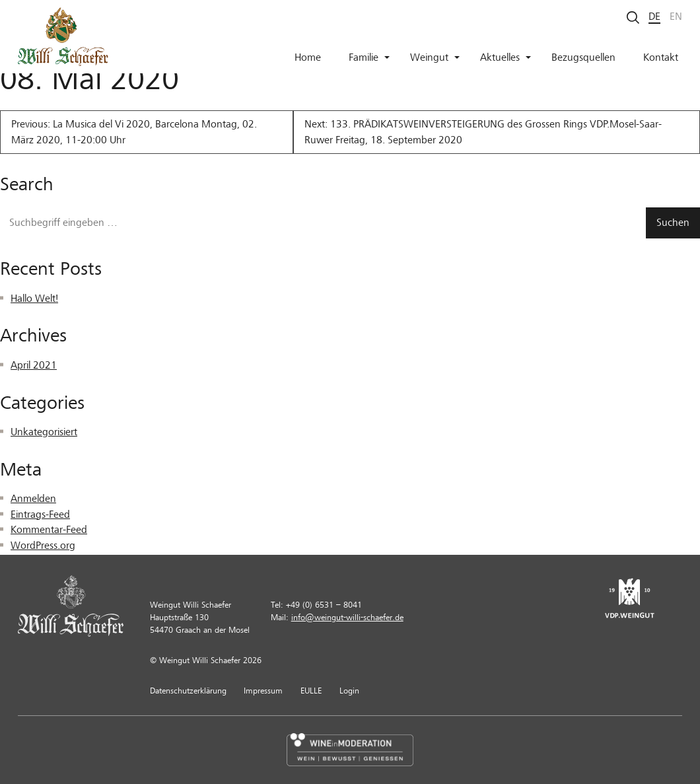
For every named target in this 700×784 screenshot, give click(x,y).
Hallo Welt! (34, 299)
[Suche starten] (633, 17)
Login (349, 691)
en (676, 17)
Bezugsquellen (583, 57)
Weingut (435, 57)
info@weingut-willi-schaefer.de (347, 618)
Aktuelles (506, 57)
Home (308, 57)
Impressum (263, 691)
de (654, 17)
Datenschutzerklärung (188, 691)
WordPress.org (43, 546)
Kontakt (661, 57)
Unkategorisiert (44, 432)
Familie (369, 57)
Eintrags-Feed (40, 515)
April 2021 (34, 365)
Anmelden (33, 499)
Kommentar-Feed (49, 530)
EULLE (311, 691)
